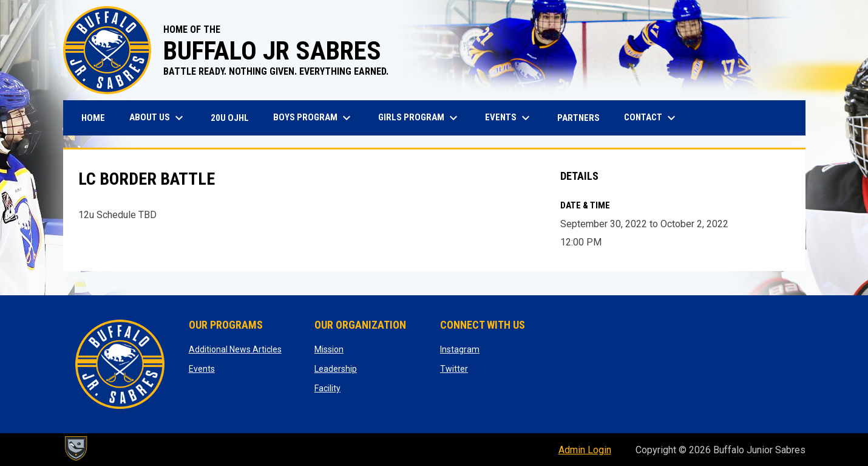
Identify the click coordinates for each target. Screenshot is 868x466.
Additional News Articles (235, 349)
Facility (327, 388)
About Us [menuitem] (158, 118)
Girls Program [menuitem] (419, 118)
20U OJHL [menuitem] (234, 118)
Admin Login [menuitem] (585, 450)
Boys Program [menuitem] (314, 118)
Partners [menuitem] (578, 118)
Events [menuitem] (509, 118)
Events (202, 369)
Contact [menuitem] (651, 118)
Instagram (460, 349)
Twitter (454, 369)
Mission (329, 349)
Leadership (336, 369)
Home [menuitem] (93, 118)
